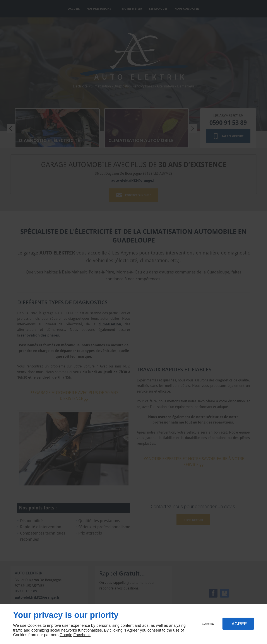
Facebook (82, 635)
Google (66, 635)
